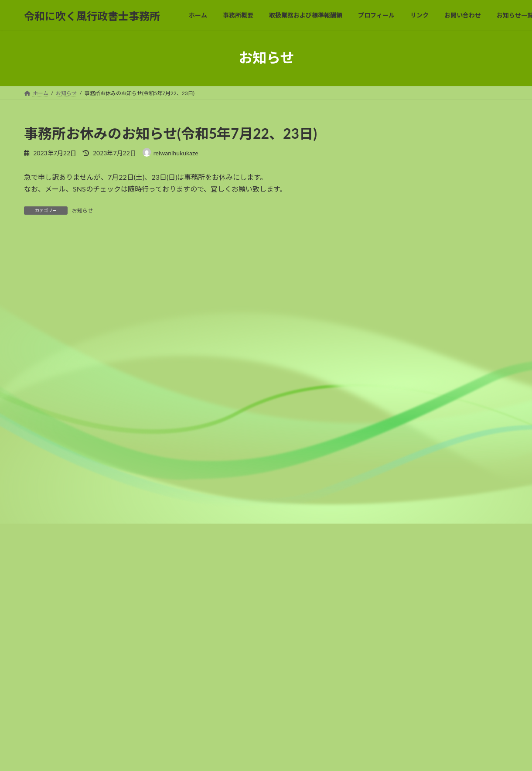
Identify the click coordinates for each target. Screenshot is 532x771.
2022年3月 (395, 416)
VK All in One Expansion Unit (291, 756)
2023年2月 (395, 239)
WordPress (188, 756)
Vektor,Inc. (344, 756)
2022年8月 (395, 327)
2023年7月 (395, 204)
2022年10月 (397, 292)
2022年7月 (395, 345)
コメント (42, 288)
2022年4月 (395, 398)
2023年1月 (395, 257)
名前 (35, 406)
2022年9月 (395, 310)
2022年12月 (397, 274)
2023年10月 (397, 150)
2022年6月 (395, 363)
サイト (34, 497)
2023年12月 (397, 132)
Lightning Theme (232, 756)
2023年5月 (395, 221)
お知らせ (82, 211)
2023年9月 (395, 168)
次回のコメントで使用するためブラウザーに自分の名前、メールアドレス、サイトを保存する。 (184, 543)
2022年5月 (395, 381)
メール (39, 452)
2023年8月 (395, 186)
